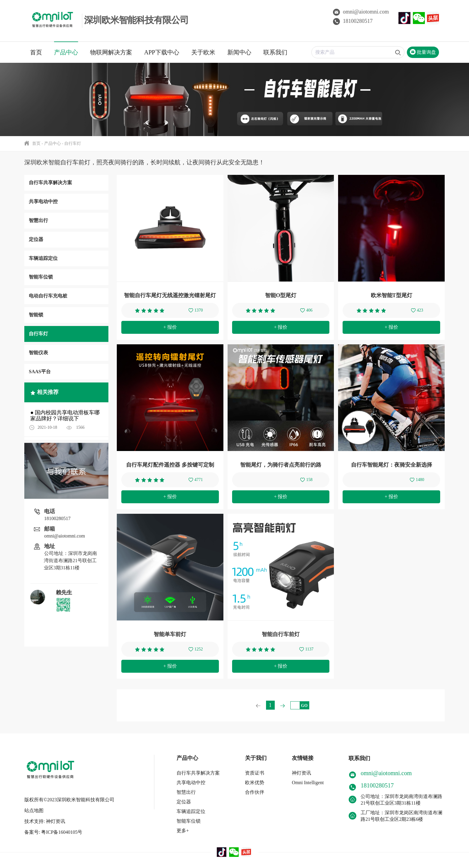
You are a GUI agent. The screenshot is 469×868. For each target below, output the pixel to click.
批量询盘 (423, 52)
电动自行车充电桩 (48, 296)
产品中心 (66, 52)
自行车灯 (73, 143)
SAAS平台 (40, 372)
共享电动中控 (43, 201)
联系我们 (275, 52)
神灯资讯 (301, 773)
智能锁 (36, 315)
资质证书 (254, 773)
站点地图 (34, 808)
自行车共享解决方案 (50, 183)
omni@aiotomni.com (361, 12)
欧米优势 (254, 783)
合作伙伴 (254, 792)
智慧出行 (38, 220)
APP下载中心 (162, 52)
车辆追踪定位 (43, 258)
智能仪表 (38, 353)
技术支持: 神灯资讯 (45, 819)
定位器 (36, 239)
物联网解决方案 (111, 52)
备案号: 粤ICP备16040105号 (53, 830)
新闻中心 (239, 52)
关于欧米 (203, 52)
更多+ (182, 831)
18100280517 (353, 21)
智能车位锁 (41, 277)
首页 (36, 52)
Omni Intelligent (307, 783)
